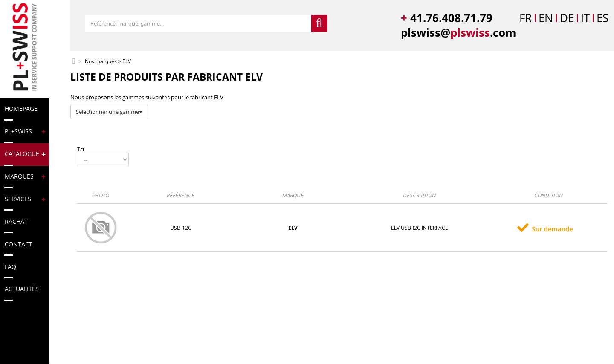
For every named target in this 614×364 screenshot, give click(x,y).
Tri (81, 149)
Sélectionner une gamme (109, 112)
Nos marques (101, 62)
